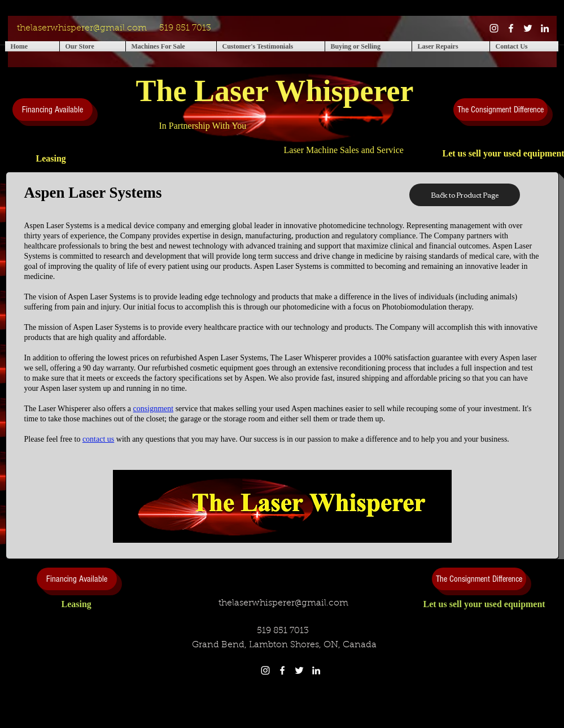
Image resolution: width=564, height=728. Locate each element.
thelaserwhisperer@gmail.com (82, 28)
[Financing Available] (53, 110)
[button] (93, 46)
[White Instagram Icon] (494, 28)
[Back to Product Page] (465, 195)
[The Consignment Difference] (500, 110)
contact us (98, 439)
